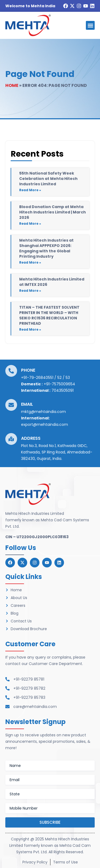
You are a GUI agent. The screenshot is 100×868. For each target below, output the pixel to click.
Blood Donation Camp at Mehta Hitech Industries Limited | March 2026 (53, 212)
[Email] (11, 405)
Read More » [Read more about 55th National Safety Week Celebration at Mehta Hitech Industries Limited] (30, 190)
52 (59, 378)
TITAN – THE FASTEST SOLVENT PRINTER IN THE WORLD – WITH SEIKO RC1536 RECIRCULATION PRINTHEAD (49, 315)
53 (68, 378)
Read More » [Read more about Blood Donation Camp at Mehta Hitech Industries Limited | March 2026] (30, 224)
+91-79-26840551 (37, 378)
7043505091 (63, 390)
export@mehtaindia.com (45, 424)
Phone (28, 370)
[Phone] (11, 371)
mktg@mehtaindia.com (43, 412)
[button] (90, 25)
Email (27, 404)
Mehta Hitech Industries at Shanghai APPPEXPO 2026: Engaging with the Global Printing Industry (46, 248)
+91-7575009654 (59, 384)
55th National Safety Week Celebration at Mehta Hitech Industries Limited (48, 179)
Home (12, 85)
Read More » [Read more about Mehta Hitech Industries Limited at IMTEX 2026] (30, 291)
